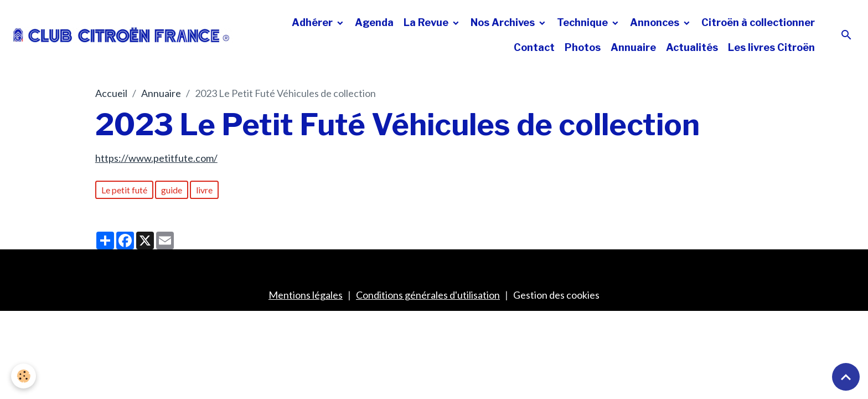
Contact (534, 47)
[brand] (122, 35)
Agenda (374, 22)
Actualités (692, 47)
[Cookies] (24, 376)
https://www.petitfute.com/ (156, 158)
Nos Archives (504, 22)
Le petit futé (124, 190)
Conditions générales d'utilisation (428, 295)
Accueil (111, 93)
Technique (583, 22)
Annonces (656, 22)
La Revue (427, 22)
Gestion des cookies (556, 295)
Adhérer (313, 22)
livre (204, 190)
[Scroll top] (846, 377)
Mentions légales (306, 295)
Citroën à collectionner (758, 22)
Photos (583, 47)
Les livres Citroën (771, 47)
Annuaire (633, 47)
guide (172, 190)
